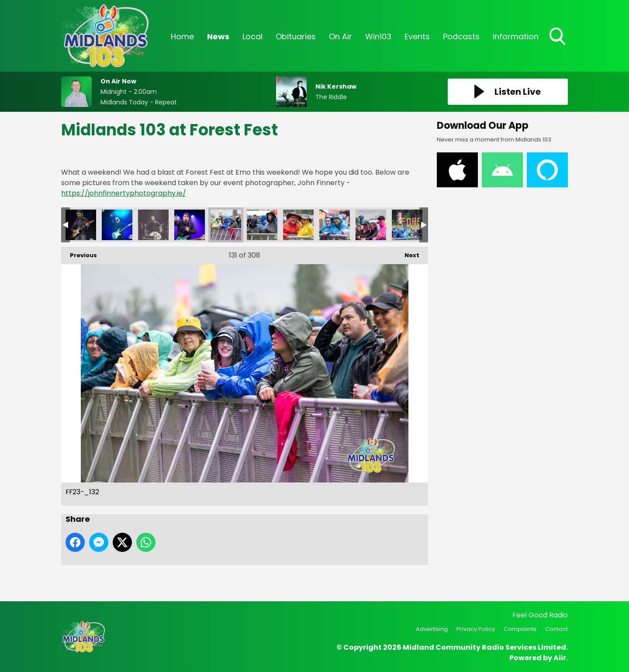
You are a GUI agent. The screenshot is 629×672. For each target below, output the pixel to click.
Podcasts (461, 36)
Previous (79, 253)
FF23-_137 (407, 225)
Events (417, 36)
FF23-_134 (298, 225)
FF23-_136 (371, 225)
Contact (556, 629)
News (218, 36)
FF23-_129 (117, 225)
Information (516, 36)
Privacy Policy (476, 629)
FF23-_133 (262, 225)
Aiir (560, 658)
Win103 (378, 36)
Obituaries (296, 36)
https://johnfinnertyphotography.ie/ (124, 193)
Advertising (432, 629)
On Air (340, 36)
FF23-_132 (226, 225)
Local (252, 36)
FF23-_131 (190, 225)
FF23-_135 (335, 225)
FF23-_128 (81, 225)
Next (408, 253)
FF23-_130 (153, 225)
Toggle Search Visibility (558, 37)
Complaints (520, 629)
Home (182, 36)
